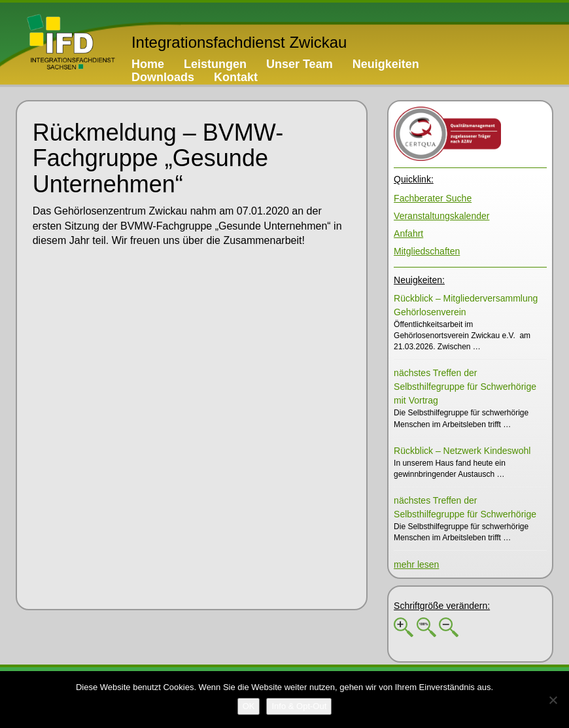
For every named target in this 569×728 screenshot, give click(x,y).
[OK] (249, 706)
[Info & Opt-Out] (299, 706)
